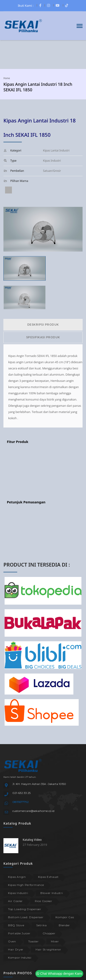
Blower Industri (52, 893)
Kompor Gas (65, 917)
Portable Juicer (19, 933)
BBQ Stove (16, 925)
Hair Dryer (16, 949)
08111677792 (21, 802)
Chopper (49, 933)
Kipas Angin (17, 877)
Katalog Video (32, 840)
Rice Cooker (44, 901)
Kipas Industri (18, 893)
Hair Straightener (48, 949)
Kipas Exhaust (48, 877)
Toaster (33, 941)
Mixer (55, 941)
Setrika (41, 925)
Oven (12, 941)
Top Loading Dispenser (25, 909)
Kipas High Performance (26, 885)
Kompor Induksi (20, 958)
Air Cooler (15, 901)
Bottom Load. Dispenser (26, 917)
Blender (64, 925)
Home (7, 78)
